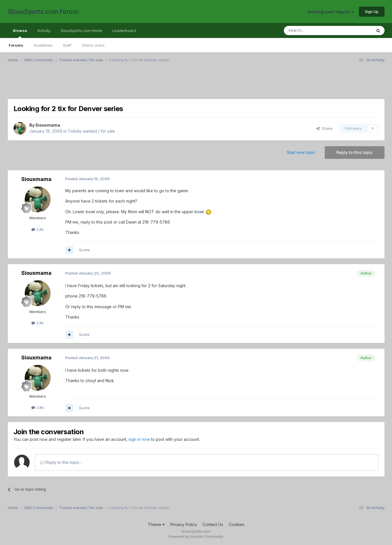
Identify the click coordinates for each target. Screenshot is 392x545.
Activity (44, 31)
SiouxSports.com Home (81, 31)
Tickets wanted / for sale (91, 131)
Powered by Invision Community (196, 537)
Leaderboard (124, 31)
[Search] (313, 31)
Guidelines (43, 45)
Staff (67, 45)
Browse (20, 33)
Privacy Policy (184, 524)
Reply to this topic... (61, 462)
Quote (84, 250)
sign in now (139, 439)
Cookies (237, 524)
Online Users (93, 45)
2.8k (38, 229)
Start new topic (301, 152)
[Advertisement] (180, 84)
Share (324, 128)
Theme (156, 524)
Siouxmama (48, 125)
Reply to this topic (355, 152)
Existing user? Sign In (331, 12)
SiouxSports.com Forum (43, 12)
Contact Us (213, 524)
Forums (16, 45)
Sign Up (372, 12)
